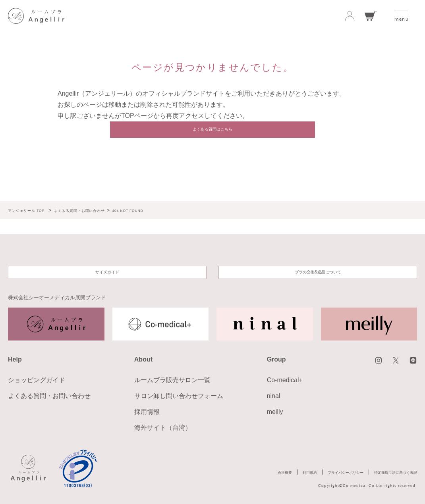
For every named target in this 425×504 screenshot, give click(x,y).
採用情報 (147, 412)
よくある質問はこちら (212, 134)
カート (371, 16)
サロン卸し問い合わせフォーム (179, 396)
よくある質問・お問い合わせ (49, 396)
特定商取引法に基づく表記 (386, 474)
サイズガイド (107, 269)
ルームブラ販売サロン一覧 (172, 380)
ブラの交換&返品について (318, 269)
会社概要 (240, 474)
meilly (275, 412)
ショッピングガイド (37, 380)
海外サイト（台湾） (163, 428)
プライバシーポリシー (319, 474)
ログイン (350, 16)
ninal (274, 396)
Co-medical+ (285, 380)
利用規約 (272, 474)
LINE (411, 362)
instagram (368, 362)
